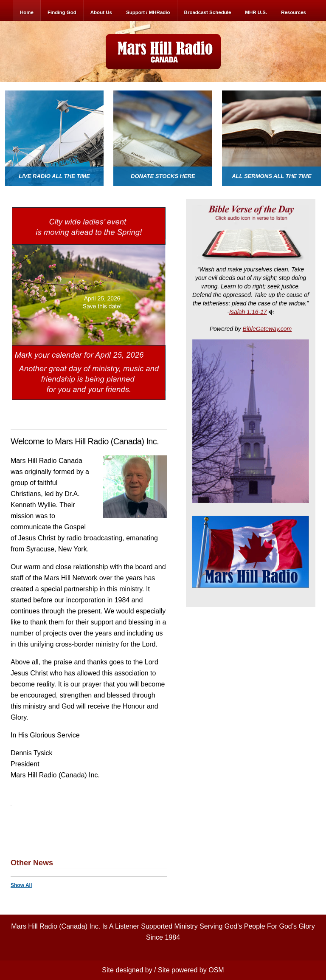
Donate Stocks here (163, 176)
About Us (101, 12)
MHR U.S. (256, 12)
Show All (21, 885)
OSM (216, 970)
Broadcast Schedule (208, 12)
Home (27, 12)
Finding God (62, 12)
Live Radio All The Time (54, 176)
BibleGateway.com (267, 329)
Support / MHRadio (148, 12)
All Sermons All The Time (272, 176)
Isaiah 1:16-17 (248, 312)
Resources (294, 12)
